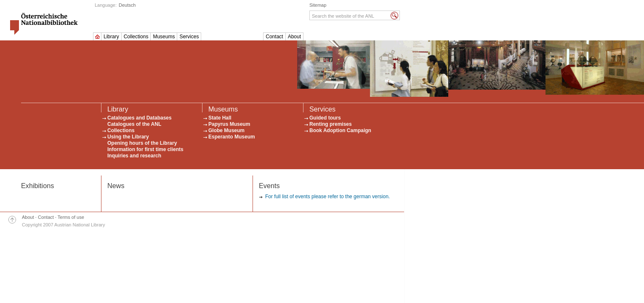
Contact (274, 37)
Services (189, 37)
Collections (136, 37)
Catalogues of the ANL (134, 124)
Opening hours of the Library (142, 143)
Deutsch (127, 5)
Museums (164, 37)
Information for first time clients (145, 149)
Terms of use (71, 217)
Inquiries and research (134, 156)
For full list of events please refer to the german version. (327, 197)
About (294, 37)
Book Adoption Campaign (340, 130)
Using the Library (128, 137)
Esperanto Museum (232, 137)
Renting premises (331, 124)
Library (111, 37)
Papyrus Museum (229, 124)
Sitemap (318, 5)
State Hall (220, 118)
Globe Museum (226, 130)
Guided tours (325, 118)
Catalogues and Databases (140, 118)
